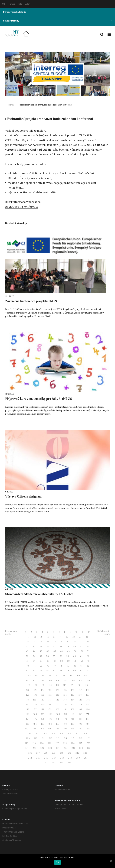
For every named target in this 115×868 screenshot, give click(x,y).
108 (73, 680)
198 (73, 729)
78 (61, 666)
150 (51, 705)
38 (61, 647)
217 (88, 738)
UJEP (27, 4)
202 (38, 734)
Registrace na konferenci (21, 207)
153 (73, 705)
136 (80, 695)
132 (50, 695)
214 (65, 738)
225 (81, 743)
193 (34, 729)
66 (48, 661)
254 (62, 763)
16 (48, 637)
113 (43, 685)
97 (57, 676)
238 (46, 753)
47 (55, 651)
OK (58, 862)
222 (57, 743)
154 (80, 705)
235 (89, 748)
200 (88, 729)
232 (65, 748)
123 (50, 690)
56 (48, 656)
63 (27, 661)
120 (28, 690)
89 (68, 671)
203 (46, 734)
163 (80, 709)
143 (65, 700)
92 (88, 671)
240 (62, 753)
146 (88, 700)
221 (50, 743)
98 (64, 676)
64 (34, 661)
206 (70, 734)
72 (88, 661)
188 (65, 724)
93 (29, 676)
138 (27, 700)
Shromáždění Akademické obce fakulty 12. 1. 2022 (39, 594)
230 (50, 748)
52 (88, 651)
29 (68, 642)
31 (81, 642)
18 (61, 637)
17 (54, 637)
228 (34, 748)
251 (86, 758)
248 (62, 758)
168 (50, 714)
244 (30, 758)
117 (72, 685)
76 (48, 666)
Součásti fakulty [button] (58, 21)
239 (54, 753)
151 (58, 705)
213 (58, 738)
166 (35, 714)
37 (54, 647)
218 (27, 743)
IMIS (20, 4)
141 (50, 700)
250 (78, 758)
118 (79, 685)
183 (28, 724)
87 (54, 671)
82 (88, 666)
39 (68, 647)
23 (28, 642)
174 (28, 719)
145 (80, 700)
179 (65, 719)
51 (82, 651)
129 (28, 695)
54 (34, 656)
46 (48, 651)
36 (48, 647)
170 (66, 714)
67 (55, 661)
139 (35, 700)
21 (80, 637)
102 (27, 680)
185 (43, 724)
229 (42, 748)
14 (35, 637)
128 (88, 690)
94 (36, 676)
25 (41, 642)
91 (81, 671)
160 (58, 709)
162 (73, 709)
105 (50, 680)
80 (75, 666)
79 (68, 666)
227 (27, 748)
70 (75, 661)
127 (80, 690)
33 (27, 647)
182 (88, 719)
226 (89, 743)
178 (58, 719)
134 (65, 695)
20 (74, 637)
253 (54, 763)
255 (69, 763)
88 (61, 671)
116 (65, 685)
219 (34, 743)
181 (80, 719)
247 (54, 758)
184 (35, 724)
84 (34, 671)
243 (85, 753)
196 (58, 729)
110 (88, 680)
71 (82, 661)
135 (73, 695)
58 (61, 656)
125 (65, 690)
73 (28, 666)
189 (73, 724)
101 (86, 676)
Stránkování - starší (104, 633)
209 (28, 738)
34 (34, 647)
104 (42, 680)
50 (75, 651)
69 (68, 661)
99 (71, 676)
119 (86, 685)
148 (35, 705)
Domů (11, 105)
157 (35, 709)
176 (43, 719)
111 (29, 685)
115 (58, 685)
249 (70, 758)
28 (61, 642)
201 (30, 734)
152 (65, 705)
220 (42, 743)
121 (35, 690)
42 (88, 647)
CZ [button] (5, 4)
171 (73, 714)
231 (58, 748)
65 (41, 661)
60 (75, 656)
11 (83, 632)
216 (80, 738)
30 (75, 642)
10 (77, 632)
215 (73, 738)
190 (80, 724)
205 (62, 734)
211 (43, 738)
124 (58, 690)
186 (50, 724)
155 (88, 705)
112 (36, 685)
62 (88, 656)
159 (50, 709)
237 (38, 753)
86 (48, 671)
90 (75, 671)
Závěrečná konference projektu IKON (31, 301)
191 (88, 724)
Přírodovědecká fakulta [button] (58, 12)
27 (55, 642)
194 (42, 729)
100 (78, 676)
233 (73, 748)
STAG (13, 4)
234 (81, 748)
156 (27, 709)
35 (41, 647)
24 (34, 642)
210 (36, 738)
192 (27, 729)
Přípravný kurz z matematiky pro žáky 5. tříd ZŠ (39, 399)
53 (27, 656)
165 (27, 714)
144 (73, 700)
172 (80, 714)
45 (41, 651)
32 (88, 642)
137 (88, 695)
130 (35, 695)
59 (68, 656)
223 (65, 743)
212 (50, 738)
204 (54, 734)
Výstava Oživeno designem (23, 496)
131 (43, 695)
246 (46, 758)
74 (34, 666)
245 (38, 758)
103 (35, 680)
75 (41, 666)
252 (46, 763)
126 (73, 690)
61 (81, 656)
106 (58, 680)
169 (58, 714)
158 (42, 709)
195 (50, 729)
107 (66, 680)
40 (75, 647)
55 (41, 656)
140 (42, 700)
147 (28, 705)
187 (58, 724)
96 (50, 676)
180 (73, 719)
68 (61, 661)
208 (85, 734)
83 (27, 671)
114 (50, 685)
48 (61, 651)
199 (80, 729)
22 (87, 637)
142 (57, 700)
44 (34, 651)
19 (67, 637)
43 (27, 651)
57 (54, 656)
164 (88, 709)
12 (89, 632)
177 (50, 719)
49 (68, 651)
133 (58, 695)
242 (77, 753)
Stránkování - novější (12, 633)
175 (35, 719)
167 (43, 714)
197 (65, 729)
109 (81, 680)
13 (29, 637)
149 (43, 705)
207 (78, 734)
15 (41, 637)
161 (65, 709)
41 (81, 647)
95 (43, 676)
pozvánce (34, 202)
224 (73, 743)
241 (69, 753)
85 (41, 671)
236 (30, 753)
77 (55, 666)
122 (43, 690)
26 (48, 642)
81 (81, 666)
